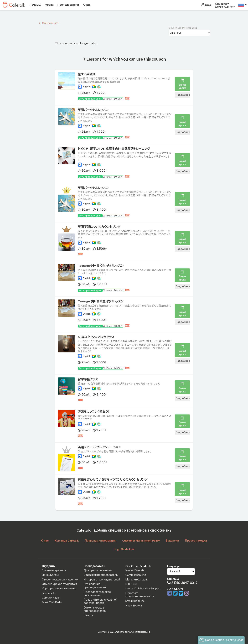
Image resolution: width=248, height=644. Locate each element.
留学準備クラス (88, 379)
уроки (49, 5)
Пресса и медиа (196, 540)
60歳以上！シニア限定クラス (96, 337)
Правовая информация (100, 540)
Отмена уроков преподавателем (95, 609)
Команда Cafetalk (67, 540)
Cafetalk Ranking (136, 575)
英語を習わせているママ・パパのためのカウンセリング (113, 479)
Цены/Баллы (50, 575)
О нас (45, 540)
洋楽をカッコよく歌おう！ (94, 411)
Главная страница (54, 570)
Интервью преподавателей (102, 579)
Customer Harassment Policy (141, 540)
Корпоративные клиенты (58, 588)
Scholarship (49, 593)
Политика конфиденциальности (140, 595)
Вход (206, 5)
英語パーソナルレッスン (93, 110)
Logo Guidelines (124, 549)
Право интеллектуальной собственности (101, 601)
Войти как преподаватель (101, 575)
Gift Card (131, 584)
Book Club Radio (52, 602)
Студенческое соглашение (60, 579)
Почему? (35, 5)
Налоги (89, 615)
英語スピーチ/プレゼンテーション (99, 447)
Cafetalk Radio (51, 597)
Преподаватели (68, 5)
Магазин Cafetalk (136, 579)
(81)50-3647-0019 (184, 583)
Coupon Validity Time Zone (183, 28)
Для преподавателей (98, 570)
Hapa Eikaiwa (134, 605)
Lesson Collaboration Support (143, 588)
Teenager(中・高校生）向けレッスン (101, 266)
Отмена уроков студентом (59, 584)
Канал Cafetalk (135, 570)
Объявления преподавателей (95, 585)
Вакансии (172, 540)
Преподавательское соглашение (97, 593)
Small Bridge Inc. (135, 601)
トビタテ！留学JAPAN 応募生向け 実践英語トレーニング (114, 149)
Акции (87, 5)
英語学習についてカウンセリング (99, 227)
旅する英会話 (87, 74)
